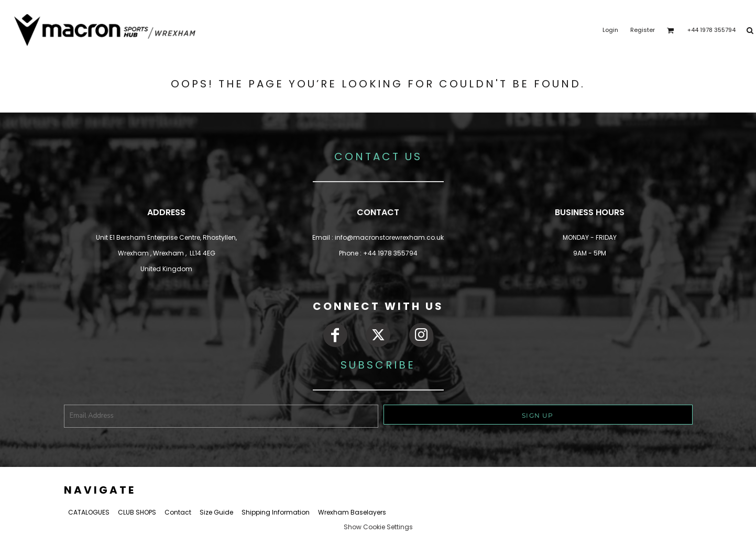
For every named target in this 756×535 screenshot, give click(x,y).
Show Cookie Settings (378, 527)
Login (610, 30)
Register (643, 30)
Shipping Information (276, 512)
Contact (178, 512)
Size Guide (216, 512)
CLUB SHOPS (137, 512)
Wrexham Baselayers (352, 512)
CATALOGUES (89, 512)
